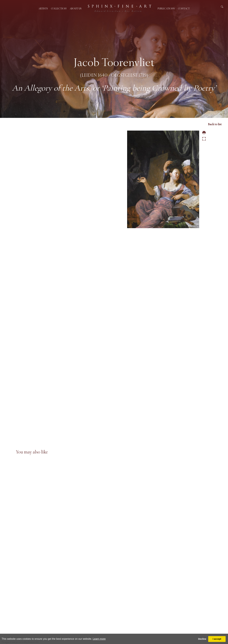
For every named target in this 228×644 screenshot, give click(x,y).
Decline (202, 639)
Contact (184, 8)
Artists (43, 8)
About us (76, 8)
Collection (59, 8)
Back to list (215, 124)
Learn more (99, 639)
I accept (217, 639)
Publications (166, 8)
